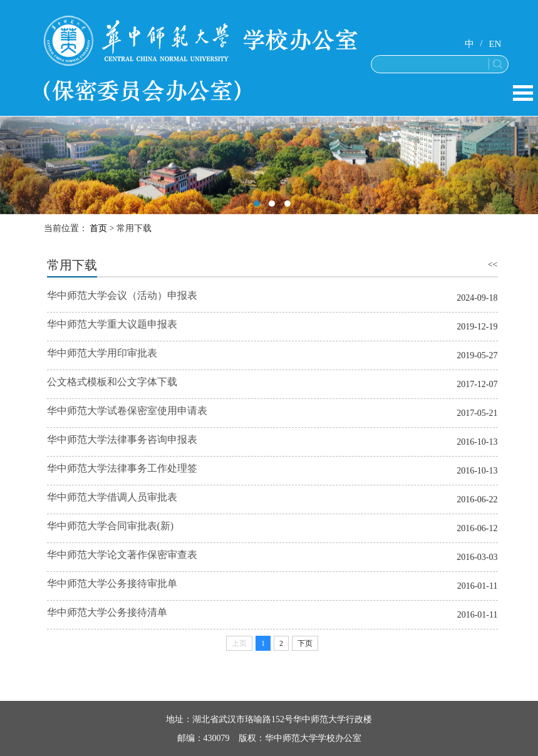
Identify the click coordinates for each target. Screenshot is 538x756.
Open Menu (523, 93)
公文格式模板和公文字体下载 (112, 382)
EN (495, 44)
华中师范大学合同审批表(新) (111, 526)
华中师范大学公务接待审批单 (112, 583)
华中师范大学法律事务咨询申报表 (122, 439)
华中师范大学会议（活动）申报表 (122, 295)
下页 (305, 643)
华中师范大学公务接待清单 (107, 612)
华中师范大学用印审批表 (102, 353)
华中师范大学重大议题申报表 (112, 324)
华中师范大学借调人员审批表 (112, 497)
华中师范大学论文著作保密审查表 (122, 555)
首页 (98, 228)
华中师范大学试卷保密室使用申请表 (127, 411)
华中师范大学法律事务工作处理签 (122, 468)
